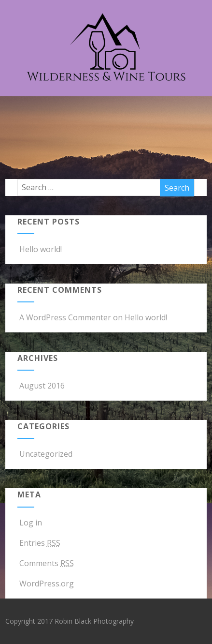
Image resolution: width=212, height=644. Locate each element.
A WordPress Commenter (65, 317)
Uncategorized (45, 454)
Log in (30, 523)
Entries (39, 543)
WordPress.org (46, 584)
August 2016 (42, 386)
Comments (46, 563)
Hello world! (40, 249)
